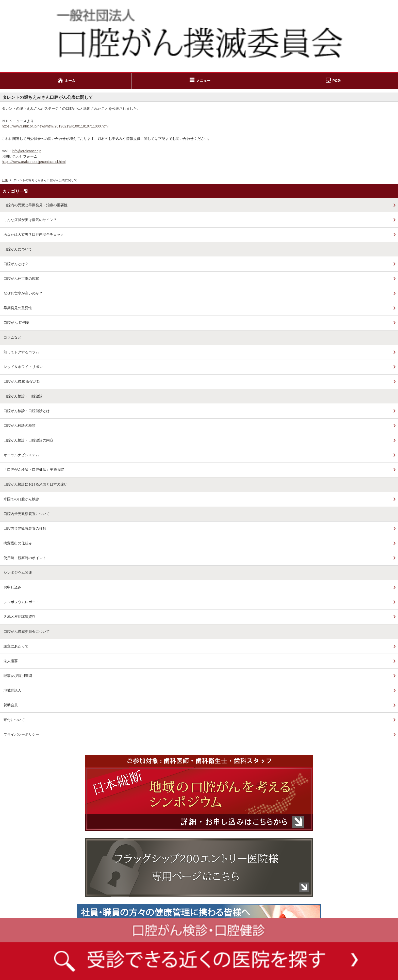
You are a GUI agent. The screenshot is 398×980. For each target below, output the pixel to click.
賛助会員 (11, 705)
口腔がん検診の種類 (20, 426)
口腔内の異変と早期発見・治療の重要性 (36, 205)
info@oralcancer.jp (27, 151)
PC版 (337, 81)
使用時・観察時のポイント (25, 558)
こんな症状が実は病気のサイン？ (30, 220)
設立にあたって (16, 646)
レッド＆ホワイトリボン (23, 367)
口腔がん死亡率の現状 (21, 279)
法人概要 (11, 661)
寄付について (14, 720)
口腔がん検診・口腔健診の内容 (28, 440)
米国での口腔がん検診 (21, 499)
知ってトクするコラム (21, 352)
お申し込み (12, 587)
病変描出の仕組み (18, 543)
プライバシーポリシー (21, 734)
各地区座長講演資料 (20, 617)
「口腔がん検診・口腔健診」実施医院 (34, 470)
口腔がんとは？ (16, 264)
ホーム (70, 81)
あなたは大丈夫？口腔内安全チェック (34, 234)
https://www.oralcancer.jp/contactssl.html (34, 162)
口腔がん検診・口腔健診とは (27, 411)
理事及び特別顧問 (18, 676)
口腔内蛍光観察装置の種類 (25, 528)
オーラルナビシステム (21, 455)
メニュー (203, 81)
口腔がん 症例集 (16, 323)
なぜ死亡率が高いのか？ (23, 293)
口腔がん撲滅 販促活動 (22, 381)
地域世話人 (12, 690)
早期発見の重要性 (18, 308)
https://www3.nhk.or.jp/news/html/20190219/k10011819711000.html (55, 126)
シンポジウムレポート (21, 602)
